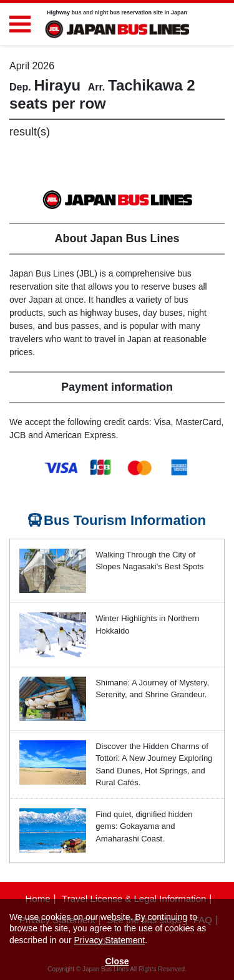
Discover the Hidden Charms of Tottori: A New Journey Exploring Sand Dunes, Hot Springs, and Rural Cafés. (154, 765)
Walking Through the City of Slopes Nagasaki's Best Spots (149, 561)
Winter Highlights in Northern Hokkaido (147, 625)
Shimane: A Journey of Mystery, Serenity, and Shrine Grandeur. (152, 689)
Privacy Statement (110, 940)
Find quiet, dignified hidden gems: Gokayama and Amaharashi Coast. (144, 826)
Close (117, 961)
